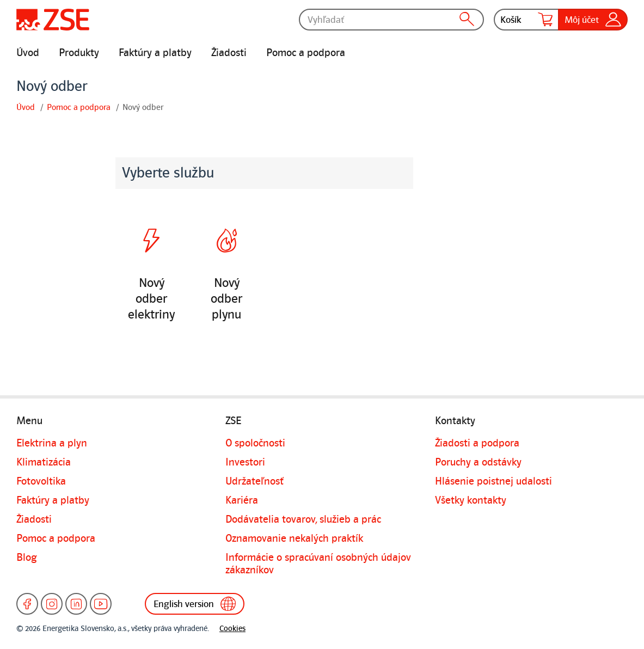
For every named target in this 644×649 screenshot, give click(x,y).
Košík (526, 20)
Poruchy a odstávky (478, 462)
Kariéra (242, 500)
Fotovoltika (41, 481)
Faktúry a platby (155, 53)
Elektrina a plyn (52, 443)
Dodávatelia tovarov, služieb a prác (303, 519)
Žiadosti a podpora (477, 443)
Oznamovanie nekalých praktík (294, 538)
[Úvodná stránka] (53, 20)
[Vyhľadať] (391, 20)
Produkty (79, 53)
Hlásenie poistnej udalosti (493, 481)
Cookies (232, 629)
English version (195, 604)
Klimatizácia (44, 462)
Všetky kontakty (471, 500)
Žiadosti (229, 53)
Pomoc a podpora (306, 53)
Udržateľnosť (254, 481)
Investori (245, 462)
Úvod (28, 53)
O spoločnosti (255, 443)
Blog (27, 558)
